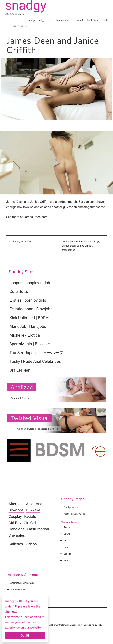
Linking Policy (76, 625)
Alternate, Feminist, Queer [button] (21, 583)
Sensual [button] (66, 554)
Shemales (17, 535)
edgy (42, 20)
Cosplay (15, 517)
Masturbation (38, 529)
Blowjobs (16, 510)
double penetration (72, 242)
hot (50, 20)
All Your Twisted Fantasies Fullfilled (38, 429)
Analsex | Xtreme (20, 398)
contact (79, 20)
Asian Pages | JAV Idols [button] (73, 514)
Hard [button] (64, 547)
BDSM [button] (65, 534)
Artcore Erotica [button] (16, 590)
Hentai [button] (65, 560)
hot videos (13, 242)
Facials (30, 517)
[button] (57, 163)
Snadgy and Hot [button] (69, 507)
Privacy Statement (60, 625)
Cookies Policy (90, 625)
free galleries (63, 20)
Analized (22, 387)
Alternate (16, 504)
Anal (40, 504)
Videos (31, 544)
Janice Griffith (40, 202)
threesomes (69, 250)
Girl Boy (15, 523)
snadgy (31, 20)
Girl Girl (30, 523)
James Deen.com (36, 217)
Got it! (25, 635)
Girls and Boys (92, 242)
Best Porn (92, 20)
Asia (30, 504)
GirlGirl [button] (65, 541)
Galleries (16, 544)
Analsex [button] (66, 527)
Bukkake (33, 510)
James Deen (15, 202)
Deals (105, 20)
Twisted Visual (30, 418)
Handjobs (16, 529)
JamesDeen (27, 242)
